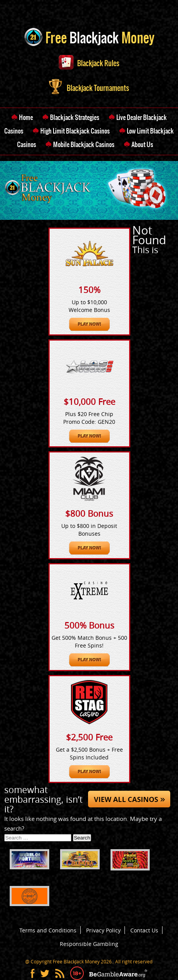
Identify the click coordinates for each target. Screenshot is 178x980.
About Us (142, 144)
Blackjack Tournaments (89, 88)
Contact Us (144, 930)
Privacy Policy (103, 930)
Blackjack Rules (89, 63)
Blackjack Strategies (75, 117)
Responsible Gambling (89, 944)
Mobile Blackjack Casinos (84, 144)
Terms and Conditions (48, 930)
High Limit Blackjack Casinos (75, 131)
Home (26, 117)
